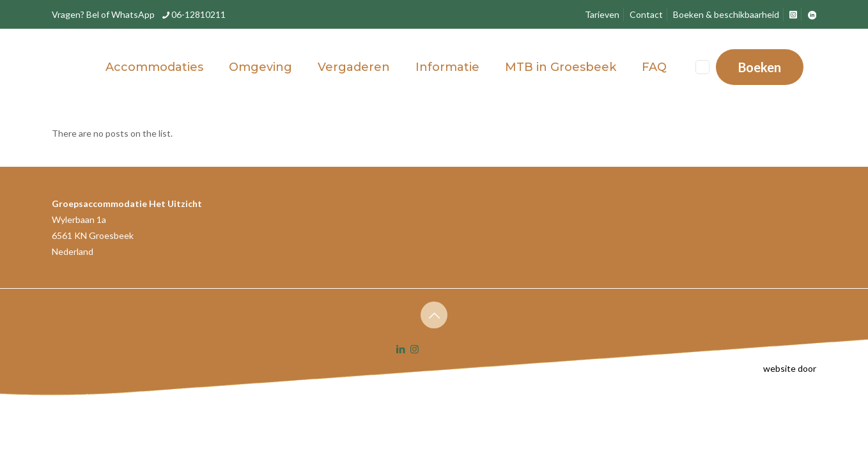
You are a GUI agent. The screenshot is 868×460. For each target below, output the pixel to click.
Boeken (760, 67)
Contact (646, 14)
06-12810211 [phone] (198, 14)
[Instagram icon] (415, 349)
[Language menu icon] (702, 67)
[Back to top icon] (434, 315)
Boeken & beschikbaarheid (726, 14)
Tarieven (602, 14)
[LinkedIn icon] (401, 349)
